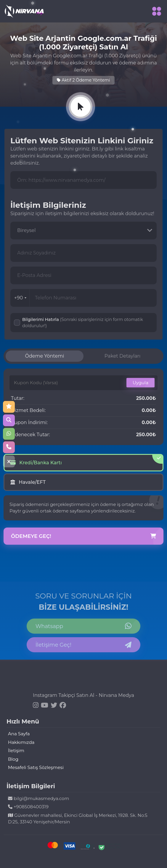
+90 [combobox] (20, 298)
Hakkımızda (21, 742)
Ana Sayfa (19, 734)
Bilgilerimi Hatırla (83, 323)
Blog (13, 759)
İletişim (16, 751)
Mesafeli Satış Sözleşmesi (36, 767)
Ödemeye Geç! (83, 536)
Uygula (140, 382)
